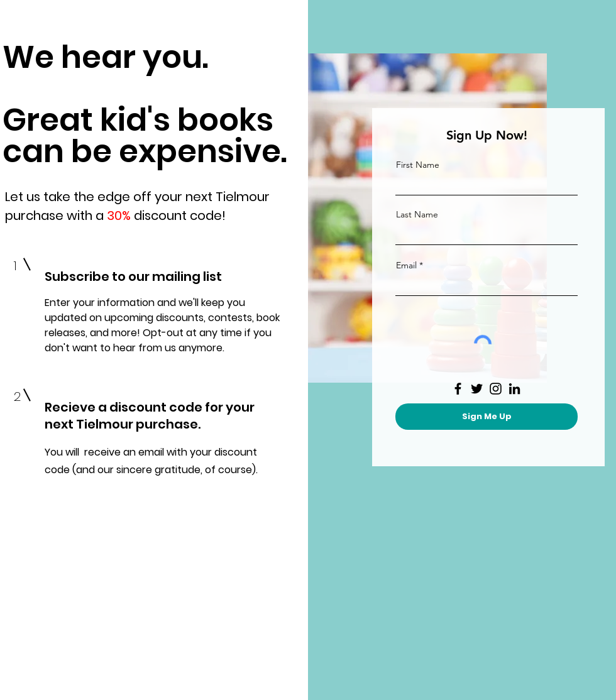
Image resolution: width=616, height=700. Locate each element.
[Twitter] (477, 389)
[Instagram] (496, 389)
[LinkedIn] (514, 389)
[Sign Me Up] (487, 417)
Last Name (417, 214)
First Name (418, 165)
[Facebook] (458, 389)
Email (406, 265)
